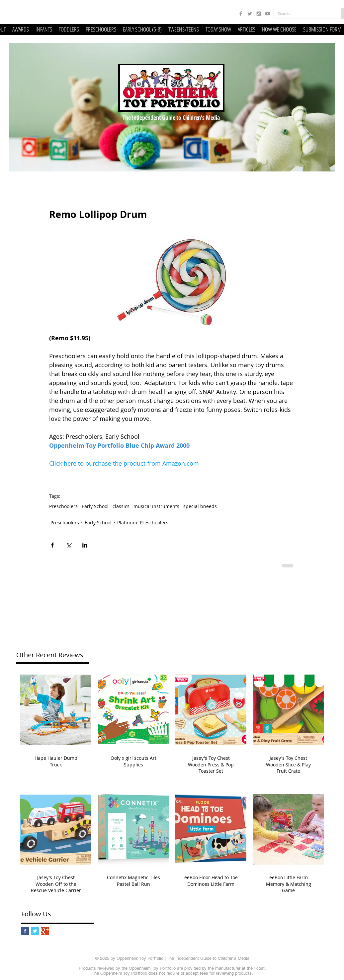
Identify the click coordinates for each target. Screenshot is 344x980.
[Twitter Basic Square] (35, 931)
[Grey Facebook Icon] (241, 14)
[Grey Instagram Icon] (259, 14)
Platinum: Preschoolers (143, 523)
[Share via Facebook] (52, 545)
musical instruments (156, 506)
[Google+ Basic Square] (45, 931)
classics (121, 506)
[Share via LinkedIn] (85, 545)
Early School (95, 506)
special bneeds (200, 506)
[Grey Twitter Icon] (250, 14)
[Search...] (302, 13)
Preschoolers (63, 506)
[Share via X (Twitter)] (69, 545)
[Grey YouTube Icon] (268, 14)
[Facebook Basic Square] (25, 931)
